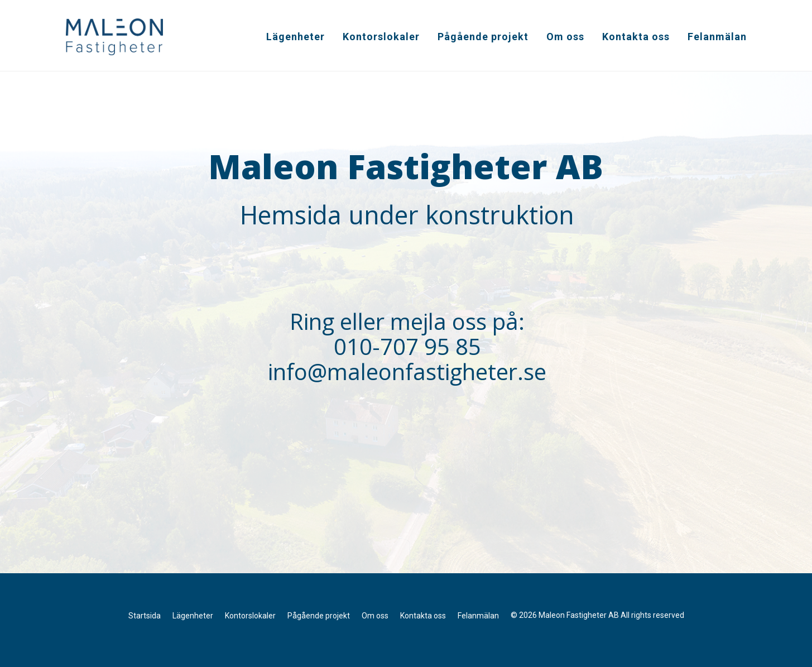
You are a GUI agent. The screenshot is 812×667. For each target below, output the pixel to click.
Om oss (565, 37)
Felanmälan (717, 37)
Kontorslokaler (381, 37)
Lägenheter (296, 37)
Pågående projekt (483, 37)
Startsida (145, 616)
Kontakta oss (636, 37)
